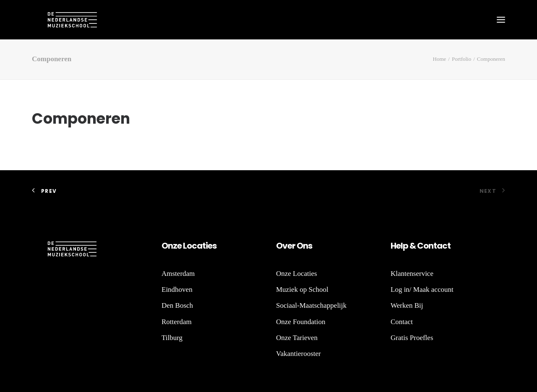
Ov (282, 246)
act (444, 246)
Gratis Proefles (412, 338)
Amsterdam (178, 274)
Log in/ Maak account (422, 289)
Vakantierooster (298, 354)
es (212, 246)
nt (433, 246)
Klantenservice (412, 274)
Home (440, 59)
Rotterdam (177, 322)
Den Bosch (177, 305)
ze (177, 246)
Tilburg (172, 338)
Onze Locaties (297, 274)
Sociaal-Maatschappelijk (311, 305)
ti (205, 246)
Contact (402, 322)
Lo (187, 246)
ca (197, 246)
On (167, 246)
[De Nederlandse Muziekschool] (57, 20)
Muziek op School (302, 289)
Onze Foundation (301, 322)
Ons (304, 246)
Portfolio (461, 59)
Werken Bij (407, 305)
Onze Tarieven (297, 338)
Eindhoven (177, 289)
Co (423, 246)
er (291, 246)
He (396, 246)
